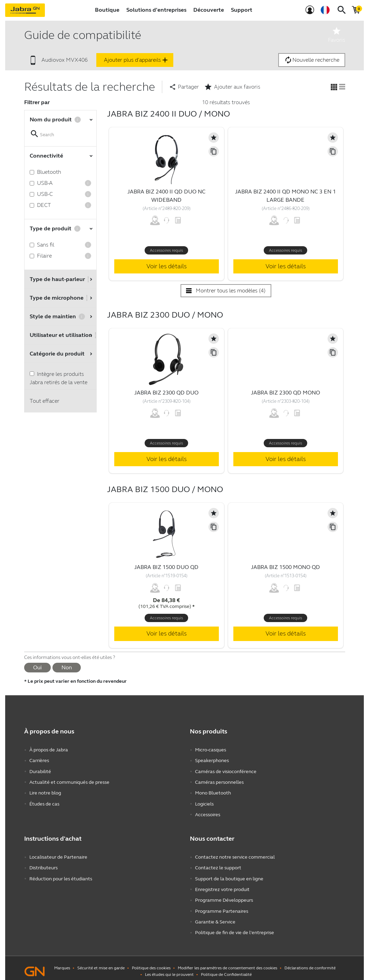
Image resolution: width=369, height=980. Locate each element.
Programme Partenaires (222, 906)
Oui (37, 667)
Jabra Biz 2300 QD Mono (285, 393)
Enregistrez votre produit (222, 885)
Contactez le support (218, 864)
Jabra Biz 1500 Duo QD (166, 567)
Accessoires (208, 812)
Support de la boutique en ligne (229, 875)
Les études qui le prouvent (169, 968)
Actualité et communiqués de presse (69, 781)
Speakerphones (212, 760)
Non (67, 667)
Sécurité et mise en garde (101, 961)
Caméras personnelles (219, 781)
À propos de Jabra (49, 750)
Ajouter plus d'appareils (137, 60)
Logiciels (204, 802)
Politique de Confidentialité (226, 968)
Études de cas (44, 802)
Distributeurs (43, 864)
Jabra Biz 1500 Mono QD (285, 567)
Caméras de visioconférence (226, 771)
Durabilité (40, 771)
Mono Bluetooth (213, 791)
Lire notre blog (45, 791)
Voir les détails (167, 266)
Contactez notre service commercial (235, 854)
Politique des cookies (151, 961)
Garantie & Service (215, 916)
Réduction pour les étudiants (61, 875)
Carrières (39, 760)
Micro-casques (211, 750)
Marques (62, 961)
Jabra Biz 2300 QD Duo (166, 393)
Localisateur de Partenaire (58, 854)
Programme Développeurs (224, 895)
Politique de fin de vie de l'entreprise (235, 926)
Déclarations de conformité (310, 961)
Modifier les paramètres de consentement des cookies (227, 961)
